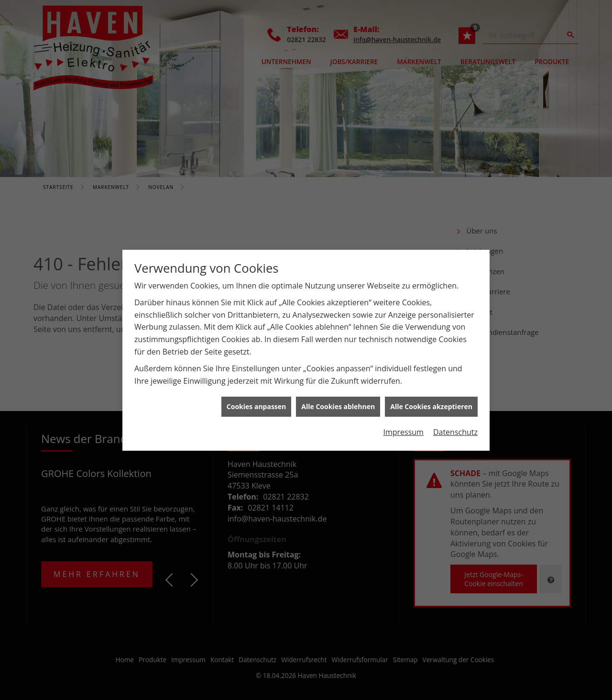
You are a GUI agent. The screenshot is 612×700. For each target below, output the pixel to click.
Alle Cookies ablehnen (338, 402)
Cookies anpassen (256, 402)
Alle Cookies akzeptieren (431, 402)
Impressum (403, 427)
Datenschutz (455, 427)
